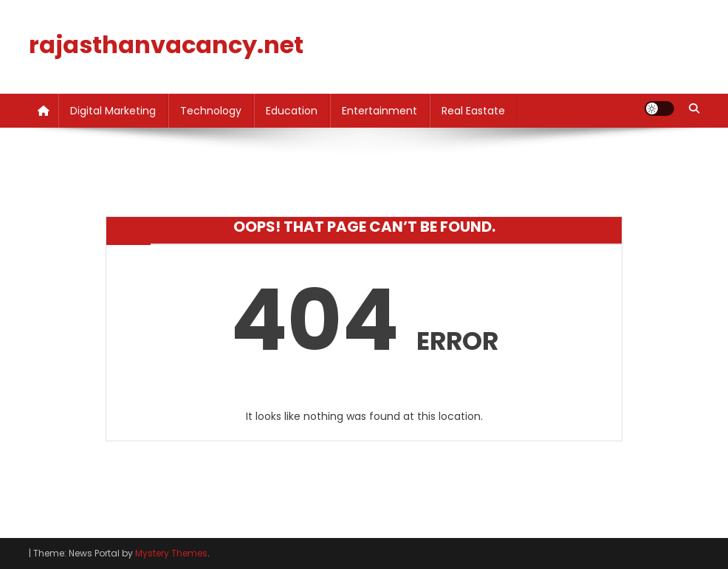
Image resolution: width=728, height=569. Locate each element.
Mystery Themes (171, 553)
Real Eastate (473, 111)
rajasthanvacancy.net (166, 45)
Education (292, 111)
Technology (211, 111)
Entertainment (380, 111)
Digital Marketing (113, 111)
